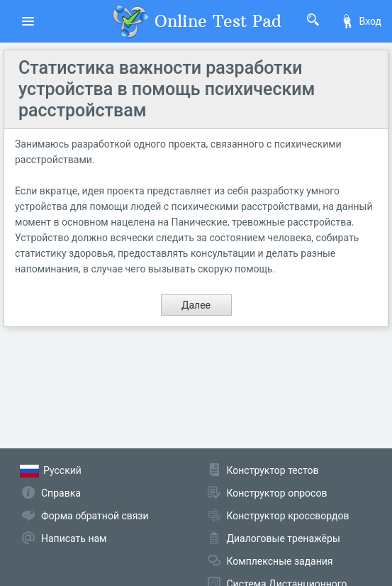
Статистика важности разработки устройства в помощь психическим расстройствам (167, 89)
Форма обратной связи (95, 516)
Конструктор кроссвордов (288, 516)
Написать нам (74, 538)
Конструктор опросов (277, 493)
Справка (61, 493)
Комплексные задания (280, 561)
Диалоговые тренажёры (284, 538)
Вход (361, 21)
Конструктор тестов (273, 470)
